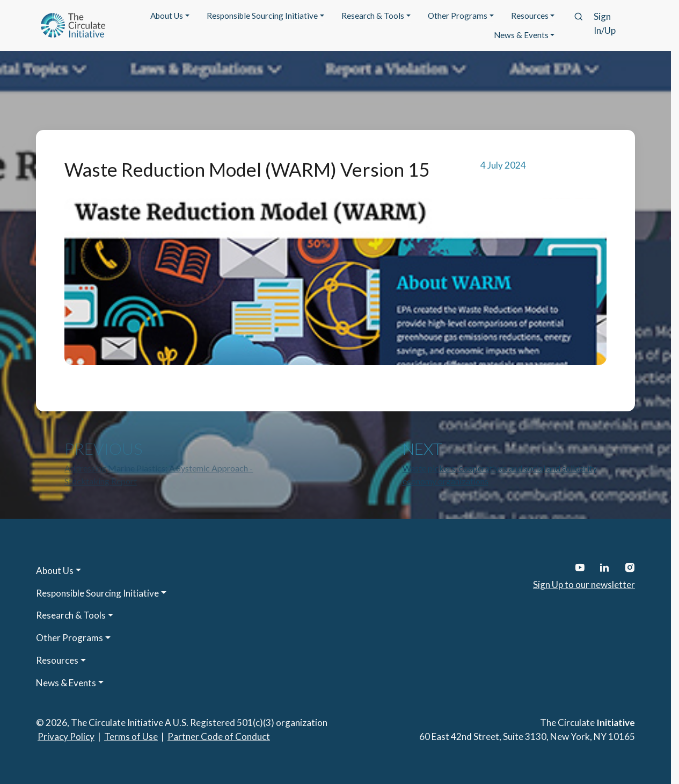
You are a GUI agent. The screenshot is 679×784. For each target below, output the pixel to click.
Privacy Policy (66, 736)
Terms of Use (131, 736)
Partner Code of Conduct (219, 736)
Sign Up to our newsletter (584, 585)
